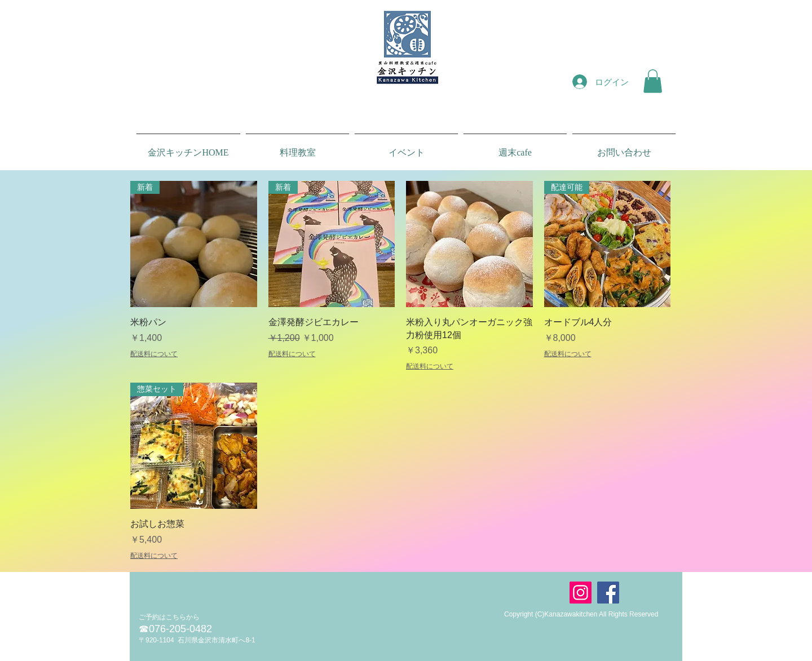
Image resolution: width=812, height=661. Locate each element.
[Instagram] (581, 593)
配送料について (154, 354)
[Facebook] (608, 593)
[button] (653, 81)
